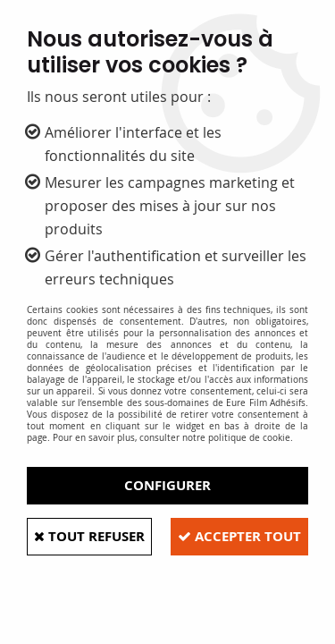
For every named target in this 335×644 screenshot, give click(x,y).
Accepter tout (239, 536)
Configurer (167, 485)
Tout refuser (89, 536)
